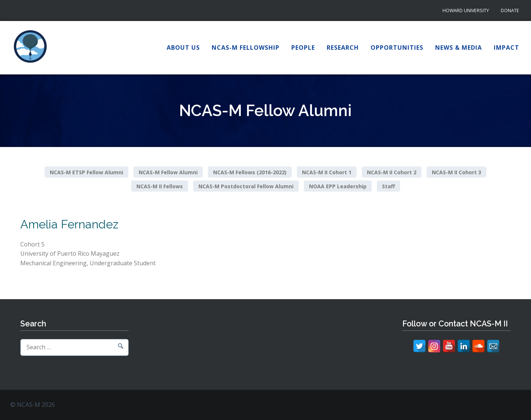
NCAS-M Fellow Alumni (168, 172)
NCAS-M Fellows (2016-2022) (250, 172)
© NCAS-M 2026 (33, 405)
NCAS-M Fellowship (246, 48)
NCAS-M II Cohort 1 (327, 172)
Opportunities (397, 48)
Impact (506, 48)
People (303, 48)
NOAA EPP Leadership (338, 186)
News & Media (459, 48)
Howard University (466, 10)
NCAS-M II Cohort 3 (457, 172)
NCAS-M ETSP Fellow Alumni (86, 172)
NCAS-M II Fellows (160, 186)
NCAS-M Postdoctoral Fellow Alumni (246, 186)
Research (343, 48)
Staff (388, 186)
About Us (183, 48)
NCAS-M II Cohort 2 (392, 172)
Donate (510, 10)
